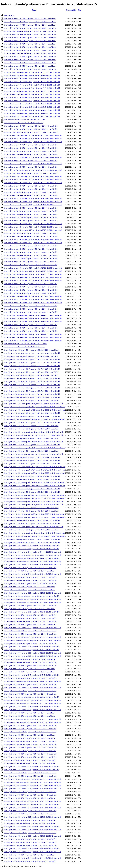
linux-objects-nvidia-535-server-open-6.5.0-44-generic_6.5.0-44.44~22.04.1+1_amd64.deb (34, 486)
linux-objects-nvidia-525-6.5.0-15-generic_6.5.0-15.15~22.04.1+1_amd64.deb (30, 691)
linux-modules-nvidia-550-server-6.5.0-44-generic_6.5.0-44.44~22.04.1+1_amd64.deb (33, 334)
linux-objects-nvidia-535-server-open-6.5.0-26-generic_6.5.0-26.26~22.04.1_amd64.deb (33, 454)
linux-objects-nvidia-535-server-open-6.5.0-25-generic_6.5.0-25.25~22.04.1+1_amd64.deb (34, 498)
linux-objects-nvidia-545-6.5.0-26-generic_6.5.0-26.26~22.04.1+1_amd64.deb (30, 741)
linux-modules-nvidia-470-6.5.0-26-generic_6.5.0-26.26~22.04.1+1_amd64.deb (31, 221)
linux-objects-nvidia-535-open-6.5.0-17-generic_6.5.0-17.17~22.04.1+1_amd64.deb (32, 423)
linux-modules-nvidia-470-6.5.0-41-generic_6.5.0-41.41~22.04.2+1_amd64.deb (31, 306)
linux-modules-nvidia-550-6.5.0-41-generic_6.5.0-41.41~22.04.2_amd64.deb (30, 38)
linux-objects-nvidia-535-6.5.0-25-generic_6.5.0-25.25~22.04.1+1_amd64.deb (30, 773)
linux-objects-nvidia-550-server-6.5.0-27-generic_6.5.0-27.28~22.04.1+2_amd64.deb (32, 656)
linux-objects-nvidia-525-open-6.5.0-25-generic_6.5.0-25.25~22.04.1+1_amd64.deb (32, 353)
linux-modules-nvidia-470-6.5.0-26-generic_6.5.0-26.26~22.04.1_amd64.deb (30, 28)
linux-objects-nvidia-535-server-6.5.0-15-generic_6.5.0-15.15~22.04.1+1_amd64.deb (32, 789)
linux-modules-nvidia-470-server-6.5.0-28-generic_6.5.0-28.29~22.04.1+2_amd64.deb (33, 303)
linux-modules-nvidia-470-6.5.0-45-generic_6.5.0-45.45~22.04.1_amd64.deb (30, 22)
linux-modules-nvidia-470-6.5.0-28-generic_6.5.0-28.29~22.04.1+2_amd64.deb (31, 284)
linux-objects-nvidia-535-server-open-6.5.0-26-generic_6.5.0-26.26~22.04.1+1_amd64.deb (34, 495)
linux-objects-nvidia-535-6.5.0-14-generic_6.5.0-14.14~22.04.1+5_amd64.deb (30, 795)
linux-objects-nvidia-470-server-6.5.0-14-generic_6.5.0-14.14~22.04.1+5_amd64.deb (32, 640)
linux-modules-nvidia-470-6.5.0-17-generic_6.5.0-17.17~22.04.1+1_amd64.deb (31, 154)
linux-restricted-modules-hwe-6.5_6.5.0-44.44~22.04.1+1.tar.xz (25, 344)
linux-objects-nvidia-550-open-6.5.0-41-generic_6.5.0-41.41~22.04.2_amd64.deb (31, 508)
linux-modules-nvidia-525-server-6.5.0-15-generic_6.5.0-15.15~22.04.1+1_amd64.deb (33, 135)
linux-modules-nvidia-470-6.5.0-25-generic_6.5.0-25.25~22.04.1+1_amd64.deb (31, 214)
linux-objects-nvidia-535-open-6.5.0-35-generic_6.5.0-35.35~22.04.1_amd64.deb (31, 429)
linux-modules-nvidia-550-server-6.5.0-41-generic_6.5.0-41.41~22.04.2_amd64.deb (32, 75)
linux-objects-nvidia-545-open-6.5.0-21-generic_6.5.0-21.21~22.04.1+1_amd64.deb (32, 388)
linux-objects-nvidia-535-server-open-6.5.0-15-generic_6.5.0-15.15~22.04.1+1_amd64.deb (34, 410)
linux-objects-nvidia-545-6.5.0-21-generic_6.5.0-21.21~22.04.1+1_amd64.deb (30, 744)
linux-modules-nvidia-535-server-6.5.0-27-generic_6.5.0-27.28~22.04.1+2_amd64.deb (33, 281)
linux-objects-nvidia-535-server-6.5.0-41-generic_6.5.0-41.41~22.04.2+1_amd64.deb (32, 852)
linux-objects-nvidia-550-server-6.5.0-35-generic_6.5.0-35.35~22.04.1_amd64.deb (31, 647)
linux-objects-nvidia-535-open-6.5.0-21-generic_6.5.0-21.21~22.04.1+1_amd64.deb (32, 445)
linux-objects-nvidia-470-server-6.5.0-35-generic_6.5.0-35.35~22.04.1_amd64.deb (31, 596)
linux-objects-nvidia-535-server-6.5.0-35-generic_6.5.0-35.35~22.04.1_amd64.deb (31, 804)
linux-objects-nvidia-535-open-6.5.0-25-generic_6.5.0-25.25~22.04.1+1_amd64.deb (32, 492)
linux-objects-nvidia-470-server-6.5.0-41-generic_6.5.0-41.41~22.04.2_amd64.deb (31, 558)
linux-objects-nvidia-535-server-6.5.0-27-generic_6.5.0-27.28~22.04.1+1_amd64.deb (32, 817)
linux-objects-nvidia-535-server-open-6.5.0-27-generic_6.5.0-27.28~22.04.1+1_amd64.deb (34, 470)
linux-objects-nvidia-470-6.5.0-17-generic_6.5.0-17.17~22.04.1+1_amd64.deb (30, 643)
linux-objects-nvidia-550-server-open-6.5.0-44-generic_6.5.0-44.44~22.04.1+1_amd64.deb (34, 536)
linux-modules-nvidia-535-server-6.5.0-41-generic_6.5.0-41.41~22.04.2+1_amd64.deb (33, 322)
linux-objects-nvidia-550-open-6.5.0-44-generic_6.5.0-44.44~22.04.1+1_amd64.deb (32, 542)
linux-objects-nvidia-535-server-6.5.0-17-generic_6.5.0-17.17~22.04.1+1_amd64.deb (32, 801)
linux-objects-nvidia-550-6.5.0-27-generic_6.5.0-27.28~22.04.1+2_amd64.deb (30, 666)
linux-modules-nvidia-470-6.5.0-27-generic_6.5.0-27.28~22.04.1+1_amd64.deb (31, 252)
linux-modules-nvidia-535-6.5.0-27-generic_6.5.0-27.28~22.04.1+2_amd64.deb (31, 258)
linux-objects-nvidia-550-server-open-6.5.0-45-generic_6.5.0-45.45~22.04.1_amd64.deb (33, 527)
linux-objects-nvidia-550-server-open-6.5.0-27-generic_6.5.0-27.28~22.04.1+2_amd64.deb (34, 517)
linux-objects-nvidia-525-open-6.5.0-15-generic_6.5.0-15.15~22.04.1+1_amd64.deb (32, 359)
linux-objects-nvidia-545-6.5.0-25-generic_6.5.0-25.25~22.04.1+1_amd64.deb (30, 757)
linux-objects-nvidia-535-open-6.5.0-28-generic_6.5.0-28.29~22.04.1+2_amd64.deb (32, 464)
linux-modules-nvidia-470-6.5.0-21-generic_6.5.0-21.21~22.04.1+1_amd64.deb (31, 195)
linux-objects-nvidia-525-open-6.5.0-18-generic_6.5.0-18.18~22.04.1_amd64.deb (31, 356)
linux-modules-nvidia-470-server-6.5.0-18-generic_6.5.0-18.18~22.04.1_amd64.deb (32, 88)
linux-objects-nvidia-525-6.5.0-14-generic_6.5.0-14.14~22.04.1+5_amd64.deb (30, 694)
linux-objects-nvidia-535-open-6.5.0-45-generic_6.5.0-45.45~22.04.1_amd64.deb (31, 438)
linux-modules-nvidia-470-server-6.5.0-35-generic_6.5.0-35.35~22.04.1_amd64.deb (32, 98)
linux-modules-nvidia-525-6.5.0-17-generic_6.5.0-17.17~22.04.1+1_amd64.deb (31, 167)
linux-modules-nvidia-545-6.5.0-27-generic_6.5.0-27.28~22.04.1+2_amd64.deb (31, 262)
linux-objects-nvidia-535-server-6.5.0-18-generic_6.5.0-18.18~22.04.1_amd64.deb (31, 770)
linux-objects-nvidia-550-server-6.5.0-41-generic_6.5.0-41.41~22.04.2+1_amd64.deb (32, 681)
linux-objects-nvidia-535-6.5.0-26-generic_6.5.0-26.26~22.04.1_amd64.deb (29, 763)
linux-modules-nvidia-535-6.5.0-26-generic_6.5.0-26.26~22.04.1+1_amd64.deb (31, 233)
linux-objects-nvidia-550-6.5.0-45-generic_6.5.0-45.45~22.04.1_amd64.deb (29, 672)
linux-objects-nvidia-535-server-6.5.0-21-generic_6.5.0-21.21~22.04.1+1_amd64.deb (32, 808)
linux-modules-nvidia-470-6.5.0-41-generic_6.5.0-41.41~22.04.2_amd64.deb (30, 31)
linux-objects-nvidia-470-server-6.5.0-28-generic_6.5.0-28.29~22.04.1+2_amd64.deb (32, 602)
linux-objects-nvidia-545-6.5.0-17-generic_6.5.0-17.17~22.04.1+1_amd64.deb (30, 754)
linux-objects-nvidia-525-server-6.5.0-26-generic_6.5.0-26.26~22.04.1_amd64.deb (31, 697)
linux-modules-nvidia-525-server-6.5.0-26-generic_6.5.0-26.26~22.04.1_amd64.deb (32, 82)
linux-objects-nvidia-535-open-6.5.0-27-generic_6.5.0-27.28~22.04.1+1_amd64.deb (32, 460)
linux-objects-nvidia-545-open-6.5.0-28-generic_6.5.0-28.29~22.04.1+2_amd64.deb (32, 394)
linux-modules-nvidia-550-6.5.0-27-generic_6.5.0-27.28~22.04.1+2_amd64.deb (31, 255)
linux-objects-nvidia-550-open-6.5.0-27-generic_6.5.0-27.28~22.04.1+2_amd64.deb (32, 520)
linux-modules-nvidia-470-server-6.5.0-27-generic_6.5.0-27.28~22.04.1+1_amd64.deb (33, 268)
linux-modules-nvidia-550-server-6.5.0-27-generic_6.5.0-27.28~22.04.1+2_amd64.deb (33, 274)
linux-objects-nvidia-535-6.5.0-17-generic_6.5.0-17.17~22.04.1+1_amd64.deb (30, 814)
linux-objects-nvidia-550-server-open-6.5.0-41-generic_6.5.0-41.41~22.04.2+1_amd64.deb (34, 533)
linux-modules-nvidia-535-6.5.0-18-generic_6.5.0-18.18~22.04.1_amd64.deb (30, 69)
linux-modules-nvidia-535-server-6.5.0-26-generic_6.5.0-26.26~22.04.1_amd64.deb (32, 94)
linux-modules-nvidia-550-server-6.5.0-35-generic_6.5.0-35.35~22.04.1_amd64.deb (32, 72)
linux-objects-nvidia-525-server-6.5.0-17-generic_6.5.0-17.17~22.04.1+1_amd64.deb (32, 719)
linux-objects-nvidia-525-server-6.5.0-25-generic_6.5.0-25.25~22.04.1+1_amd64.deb (32, 700)
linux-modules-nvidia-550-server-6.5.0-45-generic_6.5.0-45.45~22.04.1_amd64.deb (32, 85)
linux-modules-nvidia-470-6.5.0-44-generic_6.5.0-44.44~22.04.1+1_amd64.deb (31, 325)
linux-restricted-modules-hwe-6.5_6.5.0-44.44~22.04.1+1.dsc (24, 120)
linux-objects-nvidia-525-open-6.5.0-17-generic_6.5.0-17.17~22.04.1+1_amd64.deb (32, 369)
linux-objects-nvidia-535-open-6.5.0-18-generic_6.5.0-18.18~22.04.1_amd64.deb (31, 400)
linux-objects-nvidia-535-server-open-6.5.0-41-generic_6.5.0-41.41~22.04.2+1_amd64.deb (34, 483)
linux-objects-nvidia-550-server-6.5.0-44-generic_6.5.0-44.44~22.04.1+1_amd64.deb (32, 688)
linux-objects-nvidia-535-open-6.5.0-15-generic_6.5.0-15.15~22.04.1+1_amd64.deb (32, 413)
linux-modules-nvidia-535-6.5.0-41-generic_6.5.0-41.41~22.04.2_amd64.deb (30, 44)
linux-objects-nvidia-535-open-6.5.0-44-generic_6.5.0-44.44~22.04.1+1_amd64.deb (32, 476)
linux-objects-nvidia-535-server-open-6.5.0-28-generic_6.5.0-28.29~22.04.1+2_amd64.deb (34, 473)
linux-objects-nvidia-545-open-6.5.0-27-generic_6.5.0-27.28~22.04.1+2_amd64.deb (32, 391)
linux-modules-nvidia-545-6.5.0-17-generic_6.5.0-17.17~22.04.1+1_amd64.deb (31, 173)
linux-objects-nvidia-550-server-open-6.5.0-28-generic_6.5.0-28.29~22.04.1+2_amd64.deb (34, 514)
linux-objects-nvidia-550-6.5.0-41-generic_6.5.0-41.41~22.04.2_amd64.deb (29, 669)
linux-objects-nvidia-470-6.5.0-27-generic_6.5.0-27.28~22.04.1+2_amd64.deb (30, 618)
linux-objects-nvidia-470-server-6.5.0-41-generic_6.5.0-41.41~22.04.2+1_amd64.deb (32, 574)
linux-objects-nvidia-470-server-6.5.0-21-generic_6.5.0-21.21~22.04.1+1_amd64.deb (32, 555)
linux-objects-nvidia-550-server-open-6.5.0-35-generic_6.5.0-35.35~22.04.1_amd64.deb (33, 505)
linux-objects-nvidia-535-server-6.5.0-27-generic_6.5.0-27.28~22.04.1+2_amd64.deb (32, 836)
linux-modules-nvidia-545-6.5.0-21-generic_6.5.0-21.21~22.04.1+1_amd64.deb (31, 192)
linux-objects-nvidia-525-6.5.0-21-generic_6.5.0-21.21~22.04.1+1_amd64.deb (30, 726)
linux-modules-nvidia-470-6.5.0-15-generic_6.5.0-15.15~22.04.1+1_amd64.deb (31, 129)
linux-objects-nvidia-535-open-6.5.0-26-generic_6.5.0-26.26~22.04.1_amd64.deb (31, 451)
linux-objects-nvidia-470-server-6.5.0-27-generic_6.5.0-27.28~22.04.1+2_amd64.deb (32, 593)
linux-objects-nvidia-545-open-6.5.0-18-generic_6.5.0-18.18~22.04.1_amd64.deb (31, 375)
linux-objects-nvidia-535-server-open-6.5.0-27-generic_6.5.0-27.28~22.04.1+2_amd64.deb (34, 467)
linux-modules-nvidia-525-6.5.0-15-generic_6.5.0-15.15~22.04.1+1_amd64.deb (31, 132)
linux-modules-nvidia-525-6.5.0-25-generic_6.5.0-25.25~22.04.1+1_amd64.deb (31, 208)
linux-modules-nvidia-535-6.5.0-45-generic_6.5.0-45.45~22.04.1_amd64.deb (30, 19)
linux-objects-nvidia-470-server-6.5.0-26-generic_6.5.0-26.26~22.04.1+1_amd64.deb (32, 561)
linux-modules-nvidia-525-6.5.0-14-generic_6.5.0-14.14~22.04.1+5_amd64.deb (31, 148)
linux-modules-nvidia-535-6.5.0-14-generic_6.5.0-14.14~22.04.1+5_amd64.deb (31, 151)
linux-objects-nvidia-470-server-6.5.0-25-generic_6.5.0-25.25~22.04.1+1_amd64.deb (32, 565)
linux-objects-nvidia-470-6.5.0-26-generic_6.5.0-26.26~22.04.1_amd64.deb (29, 571)
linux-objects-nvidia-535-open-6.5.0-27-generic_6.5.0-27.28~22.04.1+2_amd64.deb (32, 457)
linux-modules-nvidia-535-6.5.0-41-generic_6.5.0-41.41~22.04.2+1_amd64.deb (31, 309)
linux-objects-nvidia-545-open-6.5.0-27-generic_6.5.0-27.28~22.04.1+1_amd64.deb (32, 397)
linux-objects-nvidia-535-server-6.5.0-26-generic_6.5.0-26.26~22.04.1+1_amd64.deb (32, 782)
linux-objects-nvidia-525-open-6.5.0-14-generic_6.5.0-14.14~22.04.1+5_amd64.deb (32, 363)
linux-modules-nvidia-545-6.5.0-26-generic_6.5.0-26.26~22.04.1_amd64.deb (30, 50)
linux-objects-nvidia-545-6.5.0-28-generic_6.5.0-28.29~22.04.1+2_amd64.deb (30, 748)
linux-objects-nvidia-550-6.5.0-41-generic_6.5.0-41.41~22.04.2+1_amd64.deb (30, 678)
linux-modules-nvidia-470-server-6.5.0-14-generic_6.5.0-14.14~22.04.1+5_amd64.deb (33, 164)
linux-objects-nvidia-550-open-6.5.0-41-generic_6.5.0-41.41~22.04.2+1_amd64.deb (32, 539)
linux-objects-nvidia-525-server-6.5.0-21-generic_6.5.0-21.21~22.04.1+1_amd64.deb (32, 722)
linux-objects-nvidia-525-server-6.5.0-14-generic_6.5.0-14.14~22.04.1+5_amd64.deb (32, 710)
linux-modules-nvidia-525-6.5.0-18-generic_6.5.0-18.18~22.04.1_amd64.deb (30, 66)
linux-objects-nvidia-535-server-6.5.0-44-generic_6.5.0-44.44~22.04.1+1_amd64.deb (32, 858)
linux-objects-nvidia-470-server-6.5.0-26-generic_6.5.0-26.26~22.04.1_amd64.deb (31, 549)
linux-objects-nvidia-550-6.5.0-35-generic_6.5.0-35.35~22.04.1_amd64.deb (29, 659)
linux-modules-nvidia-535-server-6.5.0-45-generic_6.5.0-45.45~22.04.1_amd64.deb (32, 104)
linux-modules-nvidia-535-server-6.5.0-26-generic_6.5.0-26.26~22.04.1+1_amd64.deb (33, 243)
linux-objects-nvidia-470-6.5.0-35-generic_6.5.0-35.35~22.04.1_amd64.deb (29, 609)
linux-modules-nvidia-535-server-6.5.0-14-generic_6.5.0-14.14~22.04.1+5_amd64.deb (33, 170)
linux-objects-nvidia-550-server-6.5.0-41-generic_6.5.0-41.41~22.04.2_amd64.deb (31, 650)
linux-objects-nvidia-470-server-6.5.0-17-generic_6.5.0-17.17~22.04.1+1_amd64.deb (32, 628)
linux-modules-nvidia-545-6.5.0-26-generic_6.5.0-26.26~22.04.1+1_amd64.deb (31, 236)
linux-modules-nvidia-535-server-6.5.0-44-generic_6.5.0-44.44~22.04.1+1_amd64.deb (33, 341)
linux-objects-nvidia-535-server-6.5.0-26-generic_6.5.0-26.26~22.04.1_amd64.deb (31, 767)
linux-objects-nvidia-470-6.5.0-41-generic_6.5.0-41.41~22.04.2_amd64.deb (29, 590)
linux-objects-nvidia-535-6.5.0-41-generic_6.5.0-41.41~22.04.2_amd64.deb (29, 823)
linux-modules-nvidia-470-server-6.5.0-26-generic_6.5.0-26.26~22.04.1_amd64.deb (32, 91)
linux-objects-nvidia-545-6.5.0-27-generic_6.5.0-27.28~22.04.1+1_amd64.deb (30, 751)
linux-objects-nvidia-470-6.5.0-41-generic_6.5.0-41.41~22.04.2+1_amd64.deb (30, 615)
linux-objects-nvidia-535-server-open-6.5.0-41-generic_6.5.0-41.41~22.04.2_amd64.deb (33, 432)
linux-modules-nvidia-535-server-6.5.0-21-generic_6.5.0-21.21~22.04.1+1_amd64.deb (33, 205)
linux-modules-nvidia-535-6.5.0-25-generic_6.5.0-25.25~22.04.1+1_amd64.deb (31, 211)
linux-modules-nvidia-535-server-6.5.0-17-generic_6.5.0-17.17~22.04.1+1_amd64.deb (33, 180)
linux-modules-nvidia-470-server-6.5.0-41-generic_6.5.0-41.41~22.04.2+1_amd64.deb (33, 318)
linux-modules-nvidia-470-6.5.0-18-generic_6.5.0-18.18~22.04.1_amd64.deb (30, 63)
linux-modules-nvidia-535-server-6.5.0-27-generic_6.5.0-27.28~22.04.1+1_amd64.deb (33, 271)
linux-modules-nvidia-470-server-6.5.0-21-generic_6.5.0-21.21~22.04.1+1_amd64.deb (33, 202)
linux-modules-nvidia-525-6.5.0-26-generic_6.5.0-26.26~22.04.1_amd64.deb (30, 53)
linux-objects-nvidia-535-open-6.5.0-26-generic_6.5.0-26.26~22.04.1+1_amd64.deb (32, 489)
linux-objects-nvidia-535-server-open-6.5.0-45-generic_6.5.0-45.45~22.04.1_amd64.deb (33, 442)
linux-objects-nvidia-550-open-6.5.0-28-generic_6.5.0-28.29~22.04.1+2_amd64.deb (32, 524)
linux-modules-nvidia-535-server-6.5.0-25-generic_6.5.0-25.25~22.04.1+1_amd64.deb (33, 230)
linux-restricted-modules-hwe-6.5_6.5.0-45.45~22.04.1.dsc (24, 123)
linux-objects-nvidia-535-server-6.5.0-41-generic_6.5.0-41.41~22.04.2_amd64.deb (31, 827)
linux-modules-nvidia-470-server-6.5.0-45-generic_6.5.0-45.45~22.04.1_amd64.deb (32, 79)
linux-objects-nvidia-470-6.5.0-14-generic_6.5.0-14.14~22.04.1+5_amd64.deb (30, 634)
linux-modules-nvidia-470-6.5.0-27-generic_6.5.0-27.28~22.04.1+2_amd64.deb (31, 265)
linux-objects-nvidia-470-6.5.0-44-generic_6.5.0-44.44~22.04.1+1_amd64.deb (30, 584)
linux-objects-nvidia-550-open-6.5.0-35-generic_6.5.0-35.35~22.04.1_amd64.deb (31, 511)
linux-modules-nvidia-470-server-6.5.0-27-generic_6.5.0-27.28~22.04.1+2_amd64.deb (33, 277)
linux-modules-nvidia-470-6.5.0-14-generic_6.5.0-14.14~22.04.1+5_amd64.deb (31, 145)
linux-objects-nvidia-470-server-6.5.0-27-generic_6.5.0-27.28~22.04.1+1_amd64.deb (32, 599)
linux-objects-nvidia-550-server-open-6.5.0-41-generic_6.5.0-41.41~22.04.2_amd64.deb (33, 501)
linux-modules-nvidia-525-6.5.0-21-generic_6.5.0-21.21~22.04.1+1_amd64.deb (31, 189)
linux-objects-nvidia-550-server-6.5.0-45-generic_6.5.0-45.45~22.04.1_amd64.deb (31, 675)
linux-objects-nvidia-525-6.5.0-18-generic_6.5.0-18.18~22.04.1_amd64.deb (29, 713)
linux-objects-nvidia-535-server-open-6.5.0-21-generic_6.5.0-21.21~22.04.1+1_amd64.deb (34, 448)
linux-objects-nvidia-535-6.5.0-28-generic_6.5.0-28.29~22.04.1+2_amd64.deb (30, 842)
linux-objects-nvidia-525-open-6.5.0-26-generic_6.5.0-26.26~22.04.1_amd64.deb (31, 350)
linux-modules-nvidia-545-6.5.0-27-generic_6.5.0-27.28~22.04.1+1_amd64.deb (31, 246)
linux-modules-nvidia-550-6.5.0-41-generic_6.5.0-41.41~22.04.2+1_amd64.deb (31, 312)
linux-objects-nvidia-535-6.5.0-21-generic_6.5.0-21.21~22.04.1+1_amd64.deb (30, 811)
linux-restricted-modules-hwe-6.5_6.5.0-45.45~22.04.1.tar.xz (24, 347)
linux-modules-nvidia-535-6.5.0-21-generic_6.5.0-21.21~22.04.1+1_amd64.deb (31, 186)
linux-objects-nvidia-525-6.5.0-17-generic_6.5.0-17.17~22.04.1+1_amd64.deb (30, 729)
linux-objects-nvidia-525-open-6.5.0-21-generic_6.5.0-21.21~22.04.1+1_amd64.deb (32, 366)
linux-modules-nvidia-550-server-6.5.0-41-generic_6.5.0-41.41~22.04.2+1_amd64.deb (33, 315)
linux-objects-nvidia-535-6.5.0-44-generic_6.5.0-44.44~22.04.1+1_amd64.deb (30, 861)
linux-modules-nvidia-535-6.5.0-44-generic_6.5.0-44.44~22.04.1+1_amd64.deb (31, 328)
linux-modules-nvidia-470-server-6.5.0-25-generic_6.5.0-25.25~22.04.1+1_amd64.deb (33, 224)
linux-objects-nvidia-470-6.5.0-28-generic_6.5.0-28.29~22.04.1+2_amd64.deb (30, 606)
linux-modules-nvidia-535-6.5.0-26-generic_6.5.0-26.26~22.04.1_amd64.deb (30, 57)
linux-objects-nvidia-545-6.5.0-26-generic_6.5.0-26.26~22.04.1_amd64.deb (29, 738)
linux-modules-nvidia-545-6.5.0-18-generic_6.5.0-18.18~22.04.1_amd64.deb (30, 47)
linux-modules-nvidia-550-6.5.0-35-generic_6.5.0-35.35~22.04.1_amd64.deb (30, 60)
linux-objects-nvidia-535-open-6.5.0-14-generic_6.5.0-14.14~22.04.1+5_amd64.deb (32, 416)
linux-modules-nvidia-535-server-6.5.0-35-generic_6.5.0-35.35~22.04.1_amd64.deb (32, 116)
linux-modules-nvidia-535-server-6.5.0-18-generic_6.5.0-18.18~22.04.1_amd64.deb (32, 101)
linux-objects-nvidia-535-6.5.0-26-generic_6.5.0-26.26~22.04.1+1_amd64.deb (30, 776)
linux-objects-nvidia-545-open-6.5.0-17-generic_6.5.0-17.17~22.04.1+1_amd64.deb (32, 378)
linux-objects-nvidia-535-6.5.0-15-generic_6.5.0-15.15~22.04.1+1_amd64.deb (30, 792)
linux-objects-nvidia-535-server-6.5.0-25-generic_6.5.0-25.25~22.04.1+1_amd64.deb (32, 779)
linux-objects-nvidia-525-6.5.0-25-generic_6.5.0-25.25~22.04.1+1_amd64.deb (30, 732)
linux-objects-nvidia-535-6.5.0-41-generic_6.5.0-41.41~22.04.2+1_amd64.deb (30, 845)
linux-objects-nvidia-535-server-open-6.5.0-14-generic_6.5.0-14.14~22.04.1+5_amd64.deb (34, 419)
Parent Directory (9, 16)
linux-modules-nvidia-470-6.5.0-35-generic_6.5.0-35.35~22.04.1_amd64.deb (30, 34)
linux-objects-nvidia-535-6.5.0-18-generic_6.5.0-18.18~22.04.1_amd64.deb (29, 798)
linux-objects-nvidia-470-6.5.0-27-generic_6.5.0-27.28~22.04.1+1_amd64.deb (30, 621)
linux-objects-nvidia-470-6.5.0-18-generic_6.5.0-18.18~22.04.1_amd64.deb (29, 625)
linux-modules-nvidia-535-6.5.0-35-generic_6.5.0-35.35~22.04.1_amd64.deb (30, 41)
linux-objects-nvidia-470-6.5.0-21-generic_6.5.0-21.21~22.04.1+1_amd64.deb (30, 568)
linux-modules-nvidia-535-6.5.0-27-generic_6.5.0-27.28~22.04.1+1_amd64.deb (31, 249)
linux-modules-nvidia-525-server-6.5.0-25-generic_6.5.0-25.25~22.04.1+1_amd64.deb (33, 227)
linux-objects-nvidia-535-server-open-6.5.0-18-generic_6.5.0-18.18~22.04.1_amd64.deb (33, 404)
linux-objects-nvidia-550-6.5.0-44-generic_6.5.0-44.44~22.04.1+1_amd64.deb (30, 685)
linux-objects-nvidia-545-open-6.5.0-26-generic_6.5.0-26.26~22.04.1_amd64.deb (31, 372)
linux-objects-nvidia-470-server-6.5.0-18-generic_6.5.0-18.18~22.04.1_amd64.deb (31, 612)
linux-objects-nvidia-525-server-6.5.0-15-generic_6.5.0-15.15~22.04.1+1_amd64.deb (32, 703)
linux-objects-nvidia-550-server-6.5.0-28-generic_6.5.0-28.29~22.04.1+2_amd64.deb (32, 653)
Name (34, 10)
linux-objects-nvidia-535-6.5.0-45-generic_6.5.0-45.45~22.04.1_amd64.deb (29, 855)
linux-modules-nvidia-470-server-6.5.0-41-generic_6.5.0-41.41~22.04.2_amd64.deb (32, 113)
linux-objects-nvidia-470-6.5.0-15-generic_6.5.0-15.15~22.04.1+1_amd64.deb (30, 631)
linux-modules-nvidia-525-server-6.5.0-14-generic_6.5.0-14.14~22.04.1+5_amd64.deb (33, 158)
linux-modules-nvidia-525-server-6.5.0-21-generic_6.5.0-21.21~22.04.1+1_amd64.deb (33, 199)
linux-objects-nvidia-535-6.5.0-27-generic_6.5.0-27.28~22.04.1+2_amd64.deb (30, 839)
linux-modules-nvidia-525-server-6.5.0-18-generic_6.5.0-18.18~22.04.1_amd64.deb (32, 107)
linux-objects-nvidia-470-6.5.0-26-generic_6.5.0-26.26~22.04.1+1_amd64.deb (30, 577)
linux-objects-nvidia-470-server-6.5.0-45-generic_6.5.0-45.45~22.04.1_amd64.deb (31, 546)
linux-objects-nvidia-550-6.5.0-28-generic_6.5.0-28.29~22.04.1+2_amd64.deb (30, 662)
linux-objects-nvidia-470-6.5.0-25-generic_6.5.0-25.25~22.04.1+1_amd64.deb (30, 580)
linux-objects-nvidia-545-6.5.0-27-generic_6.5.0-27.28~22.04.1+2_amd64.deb (30, 760)
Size (80, 10)
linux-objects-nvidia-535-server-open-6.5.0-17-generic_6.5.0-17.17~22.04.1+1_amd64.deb (34, 407)
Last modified (71, 10)
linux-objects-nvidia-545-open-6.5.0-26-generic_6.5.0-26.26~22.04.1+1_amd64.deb (32, 385)
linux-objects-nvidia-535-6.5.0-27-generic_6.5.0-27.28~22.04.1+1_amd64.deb (30, 833)
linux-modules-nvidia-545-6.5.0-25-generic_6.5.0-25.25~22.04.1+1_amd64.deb (31, 217)
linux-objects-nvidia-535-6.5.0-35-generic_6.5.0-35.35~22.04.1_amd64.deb (29, 820)
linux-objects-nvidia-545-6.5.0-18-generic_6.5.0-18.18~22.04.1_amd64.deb (29, 735)
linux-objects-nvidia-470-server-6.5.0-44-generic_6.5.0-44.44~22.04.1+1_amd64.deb (32, 552)
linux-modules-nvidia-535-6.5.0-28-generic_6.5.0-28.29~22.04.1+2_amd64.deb (31, 287)
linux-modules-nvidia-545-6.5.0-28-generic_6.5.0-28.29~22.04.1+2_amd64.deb (31, 290)
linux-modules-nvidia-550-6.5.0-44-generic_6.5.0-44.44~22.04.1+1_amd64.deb (31, 331)
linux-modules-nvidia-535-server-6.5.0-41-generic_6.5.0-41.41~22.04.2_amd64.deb (32, 110)
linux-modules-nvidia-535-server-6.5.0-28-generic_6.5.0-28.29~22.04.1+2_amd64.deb (33, 300)
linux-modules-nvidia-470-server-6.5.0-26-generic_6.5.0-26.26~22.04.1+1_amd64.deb (33, 240)
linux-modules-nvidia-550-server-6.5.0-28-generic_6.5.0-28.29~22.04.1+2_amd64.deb (33, 296)
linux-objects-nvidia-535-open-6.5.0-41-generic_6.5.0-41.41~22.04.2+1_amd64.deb (32, 479)
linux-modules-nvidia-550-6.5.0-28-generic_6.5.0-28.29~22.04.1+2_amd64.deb (31, 293)
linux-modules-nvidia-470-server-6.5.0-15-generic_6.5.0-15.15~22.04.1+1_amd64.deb (33, 139)
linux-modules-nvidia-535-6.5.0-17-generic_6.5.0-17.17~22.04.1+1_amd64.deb (31, 161)
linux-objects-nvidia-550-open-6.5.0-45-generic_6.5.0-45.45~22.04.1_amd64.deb (31, 530)
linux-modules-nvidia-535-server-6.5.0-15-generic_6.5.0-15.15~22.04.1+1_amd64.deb (33, 142)
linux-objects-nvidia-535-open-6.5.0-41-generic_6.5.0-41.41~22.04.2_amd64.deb (31, 426)
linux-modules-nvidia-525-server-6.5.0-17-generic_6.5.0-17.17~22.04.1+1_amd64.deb (33, 176)
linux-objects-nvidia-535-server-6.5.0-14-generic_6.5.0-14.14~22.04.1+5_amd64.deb (32, 785)
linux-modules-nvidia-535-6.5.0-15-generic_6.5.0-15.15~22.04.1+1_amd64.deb (31, 126)
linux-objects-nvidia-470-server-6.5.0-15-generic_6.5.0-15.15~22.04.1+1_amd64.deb (32, 637)
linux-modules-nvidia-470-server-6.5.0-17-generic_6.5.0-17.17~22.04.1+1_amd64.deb (33, 183)
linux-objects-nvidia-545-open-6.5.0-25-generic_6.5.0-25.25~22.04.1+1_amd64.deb (32, 382)
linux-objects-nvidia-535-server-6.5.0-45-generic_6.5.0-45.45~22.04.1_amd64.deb (31, 849)
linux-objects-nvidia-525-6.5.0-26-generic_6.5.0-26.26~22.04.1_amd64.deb (29, 716)
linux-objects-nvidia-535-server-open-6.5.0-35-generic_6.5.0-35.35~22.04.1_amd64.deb (33, 435)
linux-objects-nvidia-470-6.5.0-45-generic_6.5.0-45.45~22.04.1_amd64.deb (29, 587)
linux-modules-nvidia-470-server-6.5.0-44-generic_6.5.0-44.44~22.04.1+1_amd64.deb (33, 337)
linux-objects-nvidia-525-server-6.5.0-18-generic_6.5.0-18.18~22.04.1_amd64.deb (31, 707)
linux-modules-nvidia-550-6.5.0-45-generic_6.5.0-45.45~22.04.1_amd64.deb (30, 25)
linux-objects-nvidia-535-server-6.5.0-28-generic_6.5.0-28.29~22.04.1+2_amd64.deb (32, 830)
